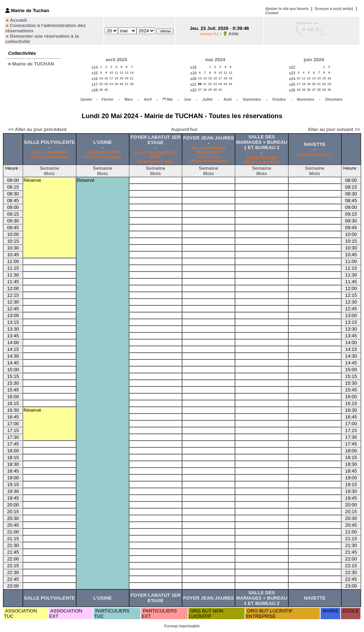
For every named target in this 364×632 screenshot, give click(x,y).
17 (111, 78)
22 (101, 84)
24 (111, 84)
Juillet (207, 99)
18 (116, 78)
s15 (95, 73)
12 (122, 73)
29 (101, 90)
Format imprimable (182, 626)
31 (220, 90)
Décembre (334, 99)
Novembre (306, 99)
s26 (292, 90)
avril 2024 (116, 60)
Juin (188, 99)
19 (122, 78)
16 (106, 78)
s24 (292, 79)
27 (127, 84)
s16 (95, 79)
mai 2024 (215, 60)
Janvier (86, 99)
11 (116, 73)
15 (101, 78)
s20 (193, 79)
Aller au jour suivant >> (334, 129)
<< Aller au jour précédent (37, 129)
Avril (148, 99)
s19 (193, 73)
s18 (95, 90)
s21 (193, 84)
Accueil (18, 20)
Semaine (50, 168)
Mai (170, 99)
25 (116, 84)
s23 (292, 73)
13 (127, 73)
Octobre (279, 99)
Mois (49, 173)
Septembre (252, 99)
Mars (129, 99)
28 (132, 84)
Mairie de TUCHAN (33, 64)
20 (127, 78)
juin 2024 (314, 60)
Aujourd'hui (184, 129)
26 (122, 84)
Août (228, 99)
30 (106, 90)
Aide (234, 34)
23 (106, 84)
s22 (193, 90)
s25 (292, 84)
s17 (95, 84)
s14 (95, 67)
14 (132, 73)
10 (111, 73)
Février (108, 99)
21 (132, 78)
